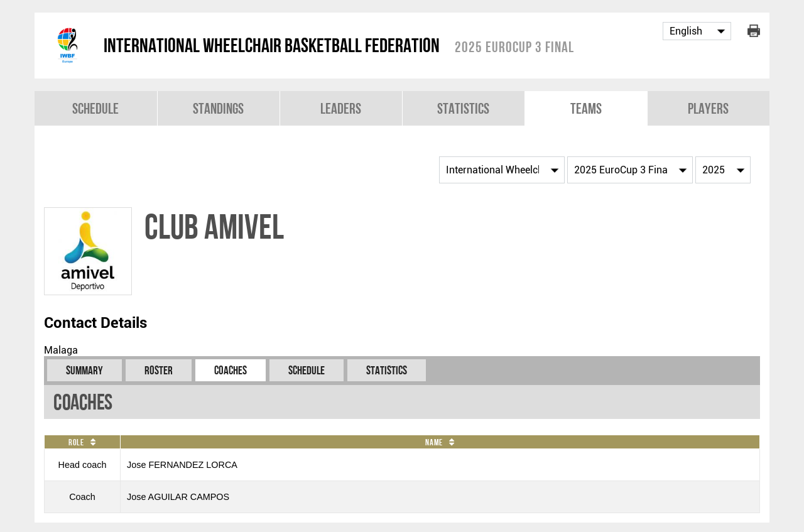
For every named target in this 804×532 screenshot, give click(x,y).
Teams (586, 108)
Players (708, 108)
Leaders (341, 108)
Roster (159, 370)
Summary (84, 370)
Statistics (463, 108)
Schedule (95, 108)
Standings (218, 108)
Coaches (231, 370)
